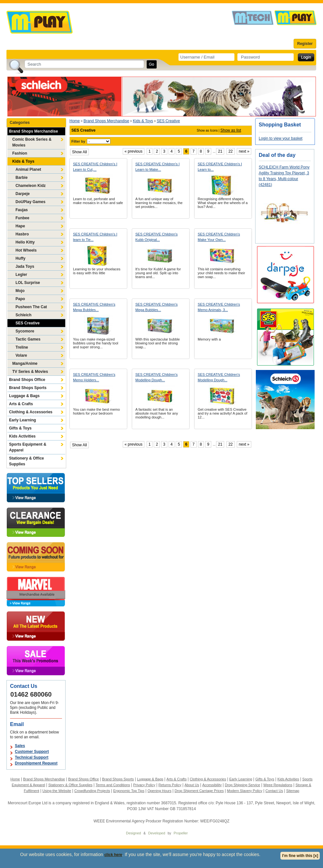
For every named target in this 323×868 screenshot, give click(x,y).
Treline (22, 347)
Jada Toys (25, 266)
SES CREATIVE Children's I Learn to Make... (157, 167)
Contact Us (274, 791)
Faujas (22, 210)
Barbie (21, 178)
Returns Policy (170, 785)
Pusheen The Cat (31, 307)
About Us (192, 785)
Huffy (21, 258)
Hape (20, 226)
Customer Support (32, 752)
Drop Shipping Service (242, 785)
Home (75, 121)
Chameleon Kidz (31, 186)
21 (220, 151)
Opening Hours (160, 791)
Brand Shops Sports (28, 388)
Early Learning (22, 420)
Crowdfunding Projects (92, 791)
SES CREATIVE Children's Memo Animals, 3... (219, 307)
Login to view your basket (281, 138)
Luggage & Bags (24, 396)
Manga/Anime (25, 363)
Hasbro (22, 234)
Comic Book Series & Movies (32, 142)
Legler (21, 275)
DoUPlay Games (31, 202)
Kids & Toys (23, 161)
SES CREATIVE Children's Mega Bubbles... (94, 307)
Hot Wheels (26, 250)
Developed (157, 833)
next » (244, 151)
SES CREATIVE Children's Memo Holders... (94, 377)
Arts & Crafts (21, 404)
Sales (20, 746)
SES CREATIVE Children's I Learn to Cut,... (95, 167)
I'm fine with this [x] (300, 856)
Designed (133, 833)
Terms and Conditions (113, 785)
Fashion (20, 153)
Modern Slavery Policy (245, 791)
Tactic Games (28, 339)
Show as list (231, 130)
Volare (21, 355)
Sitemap (293, 791)
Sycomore (25, 331)
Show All (79, 152)
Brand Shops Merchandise (33, 131)
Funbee (22, 218)
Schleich (23, 315)
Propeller (181, 833)
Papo (20, 299)
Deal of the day (277, 155)
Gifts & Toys (20, 428)
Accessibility (212, 785)
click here (113, 855)
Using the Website (57, 791)
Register (305, 44)
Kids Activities (22, 436)
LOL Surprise (28, 283)
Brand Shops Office (27, 380)
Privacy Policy (144, 785)
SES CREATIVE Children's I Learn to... (220, 167)
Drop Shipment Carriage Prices (199, 791)
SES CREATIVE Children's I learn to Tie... (95, 237)
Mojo (20, 291)
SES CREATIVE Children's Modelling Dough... (156, 377)
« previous (134, 151)
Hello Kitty (25, 242)
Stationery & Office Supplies (26, 461)
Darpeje (23, 194)
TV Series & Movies (30, 372)
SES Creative (28, 323)
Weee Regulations (278, 785)
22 (230, 151)
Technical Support (32, 757)
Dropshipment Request (36, 763)
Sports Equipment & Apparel (28, 447)
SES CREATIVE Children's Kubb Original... (156, 237)
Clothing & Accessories (31, 412)
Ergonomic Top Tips (129, 791)
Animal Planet (28, 169)
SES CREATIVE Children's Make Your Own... (219, 237)
